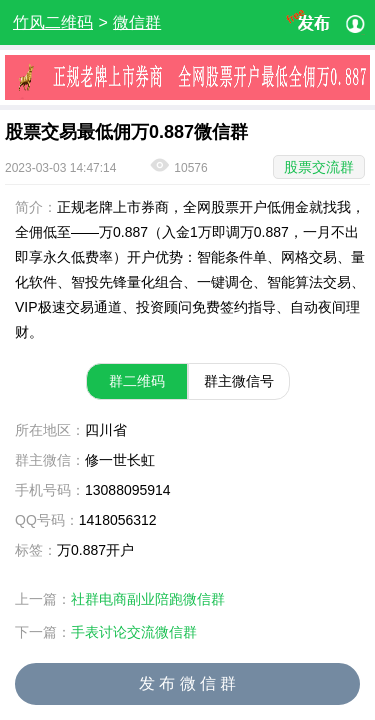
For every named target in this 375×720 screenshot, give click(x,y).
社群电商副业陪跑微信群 (148, 599)
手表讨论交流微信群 (134, 632)
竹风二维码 (53, 22)
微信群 (137, 22)
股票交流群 (319, 167)
